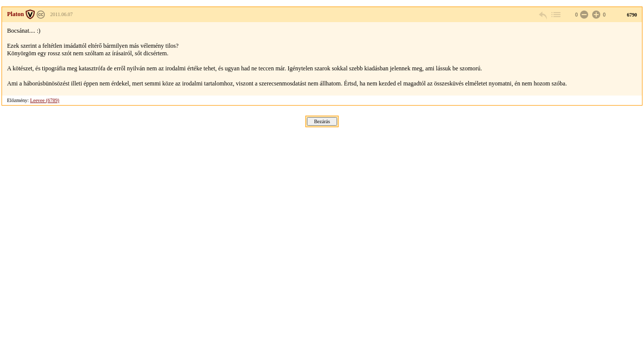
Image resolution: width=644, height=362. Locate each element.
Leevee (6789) (45, 100)
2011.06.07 (62, 14)
